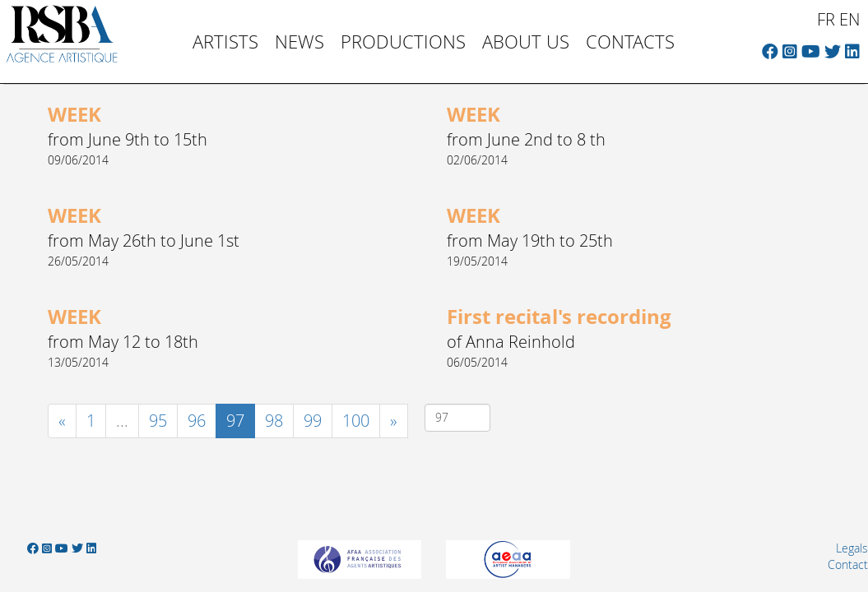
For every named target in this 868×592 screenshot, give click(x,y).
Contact (848, 564)
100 (356, 421)
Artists (225, 42)
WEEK (74, 114)
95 (158, 421)
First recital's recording (559, 317)
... (122, 421)
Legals (852, 548)
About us (526, 42)
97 (241, 420)
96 (197, 421)
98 (274, 421)
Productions (403, 42)
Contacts (630, 42)
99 (313, 421)
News (299, 42)
